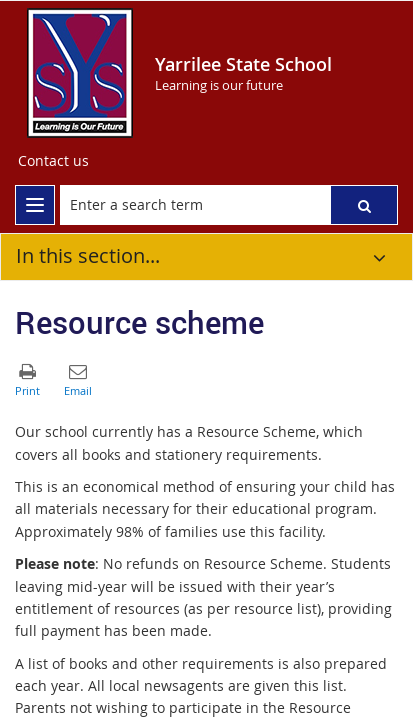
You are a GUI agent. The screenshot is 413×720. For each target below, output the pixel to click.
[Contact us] (53, 161)
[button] (364, 205)
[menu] (35, 205)
